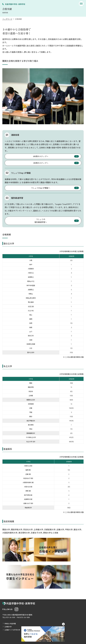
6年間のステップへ (41, 156)
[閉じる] (63, 624)
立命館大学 (8, 627)
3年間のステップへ (41, 163)
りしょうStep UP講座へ (41, 188)
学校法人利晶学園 (10, 624)
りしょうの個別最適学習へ (41, 221)
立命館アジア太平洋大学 (12, 630)
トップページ (7, 19)
